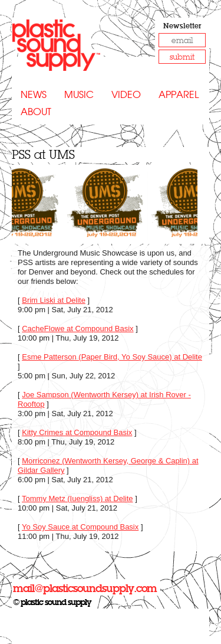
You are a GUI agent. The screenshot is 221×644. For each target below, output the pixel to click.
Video (126, 95)
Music (79, 95)
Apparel (179, 95)
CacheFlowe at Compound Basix (77, 328)
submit (182, 57)
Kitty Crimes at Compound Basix (77, 432)
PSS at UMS (43, 154)
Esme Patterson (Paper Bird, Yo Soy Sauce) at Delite (112, 357)
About (36, 112)
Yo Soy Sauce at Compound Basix (80, 527)
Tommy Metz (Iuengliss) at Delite (77, 498)
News (34, 95)
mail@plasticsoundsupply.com (85, 588)
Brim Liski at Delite (54, 300)
